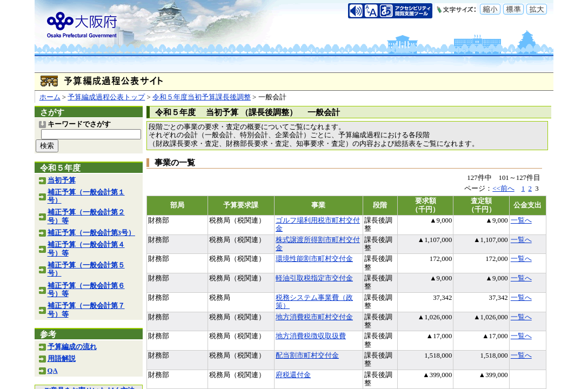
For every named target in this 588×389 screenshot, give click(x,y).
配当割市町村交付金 (307, 356)
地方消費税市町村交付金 (314, 317)
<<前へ (503, 189)
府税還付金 (293, 375)
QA (53, 371)
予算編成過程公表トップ (106, 97)
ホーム (50, 97)
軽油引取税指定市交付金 (314, 278)
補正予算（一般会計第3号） (91, 233)
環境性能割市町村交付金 (314, 259)
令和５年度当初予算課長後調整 (202, 97)
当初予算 (62, 180)
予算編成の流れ (72, 347)
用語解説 (62, 359)
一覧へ (521, 220)
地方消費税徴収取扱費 (311, 336)
